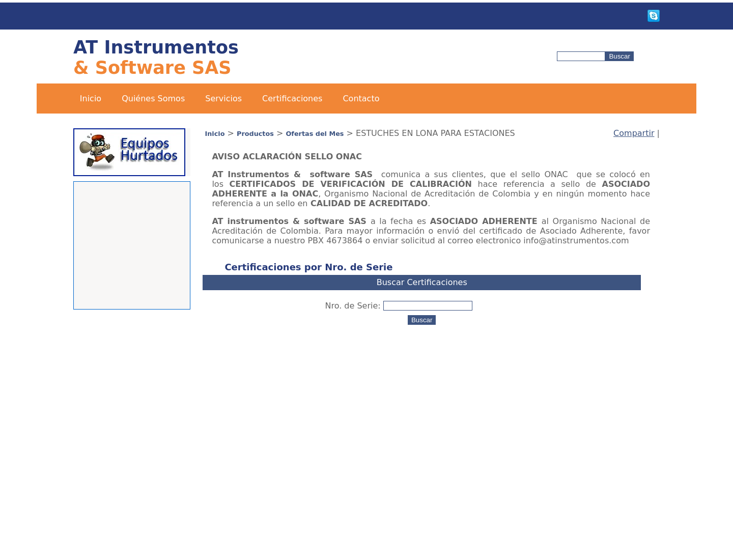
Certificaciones (292, 99)
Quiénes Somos (153, 99)
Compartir (634, 133)
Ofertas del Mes (315, 134)
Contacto (361, 99)
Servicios (223, 99)
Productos (255, 134)
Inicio (91, 99)
